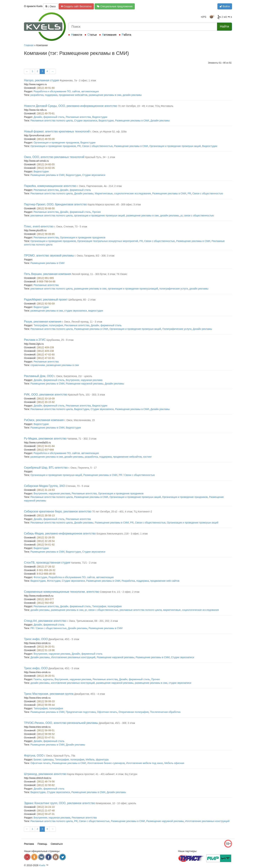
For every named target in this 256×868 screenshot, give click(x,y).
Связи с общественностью (97, 146)
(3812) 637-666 (45, 450)
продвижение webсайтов (73, 95)
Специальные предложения (115, 6)
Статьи (92, 35)
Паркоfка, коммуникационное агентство (50, 186)
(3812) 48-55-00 (46, 139)
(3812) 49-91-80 (46, 88)
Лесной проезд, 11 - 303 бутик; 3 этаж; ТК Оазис (99, 274)
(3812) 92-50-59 (46, 304)
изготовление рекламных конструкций (73, 683)
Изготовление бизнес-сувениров (106, 763)
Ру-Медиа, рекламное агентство (45, 439)
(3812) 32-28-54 (46, 541)
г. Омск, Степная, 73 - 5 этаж (71, 226)
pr (182, 215)
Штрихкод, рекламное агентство (45, 774)
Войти (225, 6)
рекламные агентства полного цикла (51, 215)
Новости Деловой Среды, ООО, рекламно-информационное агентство (71, 106)
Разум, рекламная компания (43, 322)
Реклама (29, 844)
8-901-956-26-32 (46, 570)
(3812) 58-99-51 (46, 730)
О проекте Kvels (33, 6)
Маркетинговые (104, 193)
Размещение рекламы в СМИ (132, 121)
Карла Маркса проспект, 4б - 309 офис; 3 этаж (114, 204)
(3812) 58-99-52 (46, 734)
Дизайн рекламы (160, 121)
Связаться (57, 844)
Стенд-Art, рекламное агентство (45, 621)
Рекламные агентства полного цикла (52, 121)
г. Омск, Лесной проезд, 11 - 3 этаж (82, 322)
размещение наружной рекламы (115, 683)
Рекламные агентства (78, 117)
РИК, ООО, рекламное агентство (46, 395)
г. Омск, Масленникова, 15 (80, 420)
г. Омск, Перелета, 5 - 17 (83, 468)
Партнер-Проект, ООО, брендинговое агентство (55, 204)
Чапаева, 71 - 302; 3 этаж (82, 439)
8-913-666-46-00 (46, 574)
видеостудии (96, 311)
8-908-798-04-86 (46, 282)
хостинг (147, 457)
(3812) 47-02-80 (46, 354)
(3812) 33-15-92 (46, 402)
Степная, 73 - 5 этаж (77, 486)
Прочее (97, 212)
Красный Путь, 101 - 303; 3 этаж (87, 395)
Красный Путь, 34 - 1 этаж (100, 157)
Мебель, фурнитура (97, 760)
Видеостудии (100, 117)
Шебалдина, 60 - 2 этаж (82, 300)
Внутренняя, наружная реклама (84, 380)
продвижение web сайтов (165, 581)
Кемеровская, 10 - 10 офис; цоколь (116, 803)
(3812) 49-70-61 (46, 113)
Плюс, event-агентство (39, 226)
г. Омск (51, 6)
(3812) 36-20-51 (46, 647)
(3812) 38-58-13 (46, 515)
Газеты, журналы (43, 679)
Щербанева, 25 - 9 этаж (60, 340)
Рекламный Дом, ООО (39, 376)
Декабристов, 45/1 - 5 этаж (64, 639)
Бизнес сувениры (44, 760)
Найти (224, 26)
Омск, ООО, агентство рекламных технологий (54, 157)
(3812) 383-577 (45, 599)
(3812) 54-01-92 (46, 545)
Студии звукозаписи (86, 121)
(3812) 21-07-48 (46, 810)
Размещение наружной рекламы (85, 384)
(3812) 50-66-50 (46, 208)
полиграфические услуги (174, 289)
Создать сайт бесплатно (76, 6)
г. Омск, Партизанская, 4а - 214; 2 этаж (99, 186)
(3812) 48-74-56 (46, 782)
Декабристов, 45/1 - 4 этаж (90, 694)
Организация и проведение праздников (56, 143)
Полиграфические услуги (177, 329)
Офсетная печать (107, 712)
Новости (77, 35)
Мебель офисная (174, 763)
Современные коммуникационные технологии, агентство (62, 592)
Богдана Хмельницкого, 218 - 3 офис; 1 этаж (122, 534)
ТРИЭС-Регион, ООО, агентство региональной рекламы (61, 723)
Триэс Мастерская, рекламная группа (49, 694)
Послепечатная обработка (165, 712)
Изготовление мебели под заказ (144, 763)
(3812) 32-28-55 (46, 537)
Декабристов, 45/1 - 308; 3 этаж (117, 723)
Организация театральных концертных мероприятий (108, 241)
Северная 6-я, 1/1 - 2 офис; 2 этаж (120, 592)
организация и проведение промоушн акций (99, 215)
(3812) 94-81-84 (46, 446)
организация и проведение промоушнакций (133, 289)
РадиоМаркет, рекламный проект (46, 300)
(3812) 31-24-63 (46, 490)
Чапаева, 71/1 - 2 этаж (84, 563)
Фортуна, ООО (34, 756)
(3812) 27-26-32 (46, 567)
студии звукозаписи (76, 311)
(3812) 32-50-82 (46, 785)
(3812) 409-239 (45, 347)
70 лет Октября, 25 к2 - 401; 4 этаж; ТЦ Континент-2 (122, 512)
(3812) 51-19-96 (46, 650)
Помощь (42, 844)
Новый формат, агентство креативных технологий (57, 131)
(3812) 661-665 (45, 278)
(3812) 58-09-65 (46, 234)
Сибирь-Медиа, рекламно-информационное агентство (60, 533)
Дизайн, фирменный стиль (49, 117)
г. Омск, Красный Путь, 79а (60, 756)
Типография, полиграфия (48, 325)
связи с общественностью (199, 215)
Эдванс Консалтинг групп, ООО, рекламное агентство (60, 803)
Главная (29, 45)
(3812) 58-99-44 (46, 705)
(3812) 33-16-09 (46, 398)
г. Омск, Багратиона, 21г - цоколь (73, 376)
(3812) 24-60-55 (46, 164)
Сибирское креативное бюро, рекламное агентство (58, 511)
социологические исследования (133, 193)
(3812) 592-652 (45, 603)
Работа (126, 35)
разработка (37, 95)
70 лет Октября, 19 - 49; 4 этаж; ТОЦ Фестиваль (146, 106)
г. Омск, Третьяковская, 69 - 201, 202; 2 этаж (92, 621)
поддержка (51, 95)
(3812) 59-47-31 (46, 814)
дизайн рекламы (132, 95)
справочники (38, 365)
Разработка (128, 581)
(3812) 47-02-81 (46, 358)
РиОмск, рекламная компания (44, 420)
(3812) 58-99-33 (46, 701)
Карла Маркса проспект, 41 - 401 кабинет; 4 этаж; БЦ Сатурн (102, 774)
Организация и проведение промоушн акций (175, 146)
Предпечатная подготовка (81, 712)
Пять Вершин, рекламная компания (47, 274)
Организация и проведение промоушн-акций (135, 329)
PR (79, 146)
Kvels (42, 865)
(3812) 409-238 (45, 351)
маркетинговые (172, 610)
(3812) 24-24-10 (46, 807)
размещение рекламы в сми (105, 95)
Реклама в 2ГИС (35, 340)
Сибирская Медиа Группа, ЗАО (45, 486)
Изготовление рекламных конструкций (73, 657)
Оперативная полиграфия (134, 712)
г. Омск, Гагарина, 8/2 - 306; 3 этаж (95, 256)
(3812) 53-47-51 (46, 738)
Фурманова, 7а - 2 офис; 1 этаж (78, 80)
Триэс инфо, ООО (36, 639)
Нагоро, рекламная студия (42, 80)
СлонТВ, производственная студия (47, 563)
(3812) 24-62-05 (46, 168)
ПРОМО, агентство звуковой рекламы (49, 256)
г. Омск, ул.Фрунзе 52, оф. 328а (108, 132)
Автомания (109, 35)
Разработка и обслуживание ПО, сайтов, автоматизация (66, 91)
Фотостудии (40, 577)
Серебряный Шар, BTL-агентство (46, 468)
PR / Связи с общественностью (137, 475)
